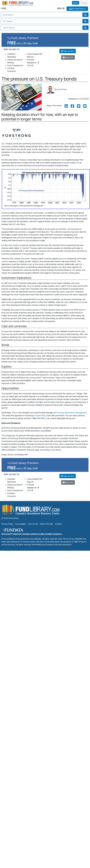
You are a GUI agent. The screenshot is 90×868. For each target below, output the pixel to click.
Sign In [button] (76, 3)
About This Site (46, 524)
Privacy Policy (7, 524)
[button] (85, 15)
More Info (68, 57)
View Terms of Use (66, 539)
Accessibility (20, 524)
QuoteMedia (36, 539)
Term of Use (33, 524)
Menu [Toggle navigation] (61, 8)
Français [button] (84, 3)
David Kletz (62, 89)
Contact (58, 524)
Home (4, 8)
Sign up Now (68, 51)
